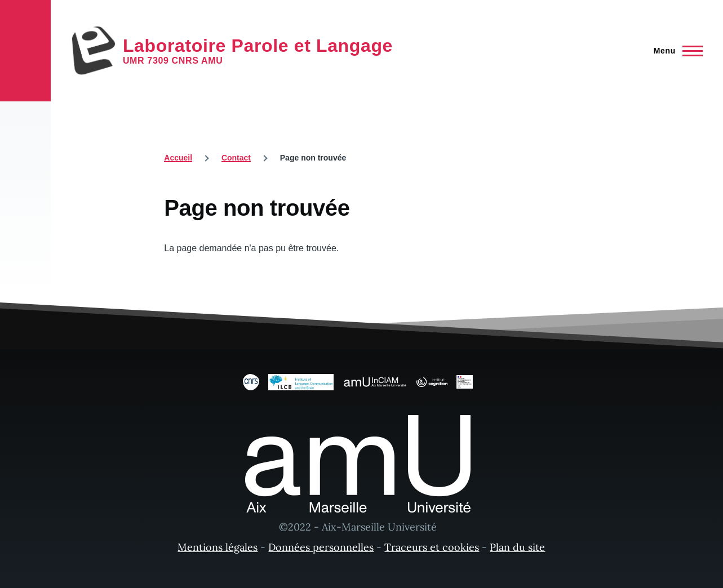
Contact (236, 158)
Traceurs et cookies (432, 547)
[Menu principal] (675, 51)
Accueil (178, 158)
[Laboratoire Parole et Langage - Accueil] (232, 51)
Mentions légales (218, 547)
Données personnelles (321, 547)
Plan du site (517, 547)
